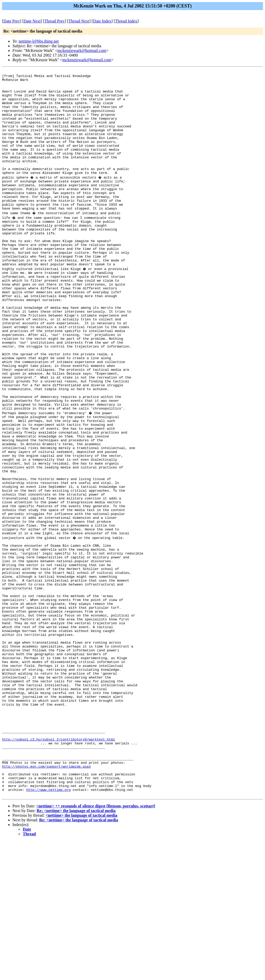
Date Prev (12, 21)
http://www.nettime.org (49, 928)
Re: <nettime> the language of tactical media (76, 950)
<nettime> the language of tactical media (81, 955)
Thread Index (126, 21)
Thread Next (79, 21)
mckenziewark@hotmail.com (82, 51)
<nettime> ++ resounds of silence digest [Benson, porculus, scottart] (96, 946)
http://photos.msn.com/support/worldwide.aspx (46, 900)
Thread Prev (54, 21)
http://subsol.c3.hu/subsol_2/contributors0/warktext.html (59, 868)
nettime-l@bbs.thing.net (39, 41)
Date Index (102, 21)
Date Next (32, 21)
